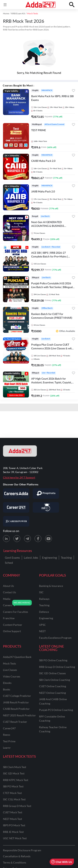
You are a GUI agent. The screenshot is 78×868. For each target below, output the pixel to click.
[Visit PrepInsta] (46, 493)
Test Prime (9, 741)
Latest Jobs (31, 558)
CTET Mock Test (12, 793)
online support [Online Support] (12, 631)
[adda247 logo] (20, 451)
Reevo (7, 735)
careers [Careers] (8, 605)
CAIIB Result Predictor (16, 709)
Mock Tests (9, 663)
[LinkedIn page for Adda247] (6, 539)
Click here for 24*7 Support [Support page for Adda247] (19, 477)
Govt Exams (12, 558)
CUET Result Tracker (15, 722)
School (9, 563)
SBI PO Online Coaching (53, 660)
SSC (41, 592)
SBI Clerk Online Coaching (55, 680)
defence (44, 612)
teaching (44, 605)
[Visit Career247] (16, 507)
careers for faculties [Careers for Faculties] (16, 612)
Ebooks (7, 683)
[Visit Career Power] (16, 521)
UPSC (42, 625)
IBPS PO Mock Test (14, 825)
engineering (46, 618)
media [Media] (7, 599)
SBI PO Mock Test (13, 786)
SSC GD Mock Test (14, 773)
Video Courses (12, 676)
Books (7, 689)
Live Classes (10, 670)
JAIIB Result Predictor (16, 702)
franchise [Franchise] (9, 618)
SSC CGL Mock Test (14, 799)
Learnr (7, 748)
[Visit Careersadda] (16, 493)
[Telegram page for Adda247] (27, 539)
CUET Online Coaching (53, 686)
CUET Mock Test (13, 812)
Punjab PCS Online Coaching (56, 710)
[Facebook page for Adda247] (38, 539)
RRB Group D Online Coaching (57, 667)
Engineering (50, 558)
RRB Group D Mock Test (17, 806)
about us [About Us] (8, 586)
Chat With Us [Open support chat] (62, 862)
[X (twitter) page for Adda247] (17, 539)
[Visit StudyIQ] (46, 507)
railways (44, 599)
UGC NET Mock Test (15, 838)
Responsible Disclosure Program (22, 850)
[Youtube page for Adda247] (48, 539)
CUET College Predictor (17, 696)
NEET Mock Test (12, 819)
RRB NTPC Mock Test (16, 780)
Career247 (9, 728)
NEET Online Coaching (52, 693)
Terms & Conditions (15, 862)
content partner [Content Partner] (13, 625)
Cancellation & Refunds (17, 856)
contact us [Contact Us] (9, 592)
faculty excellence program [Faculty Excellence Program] (55, 638)
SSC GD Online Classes (52, 673)
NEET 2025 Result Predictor (19, 715)
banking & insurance (51, 586)
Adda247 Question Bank (17, 657)
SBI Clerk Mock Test (15, 767)
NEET (42, 631)
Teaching (66, 558)
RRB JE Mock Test (13, 832)
